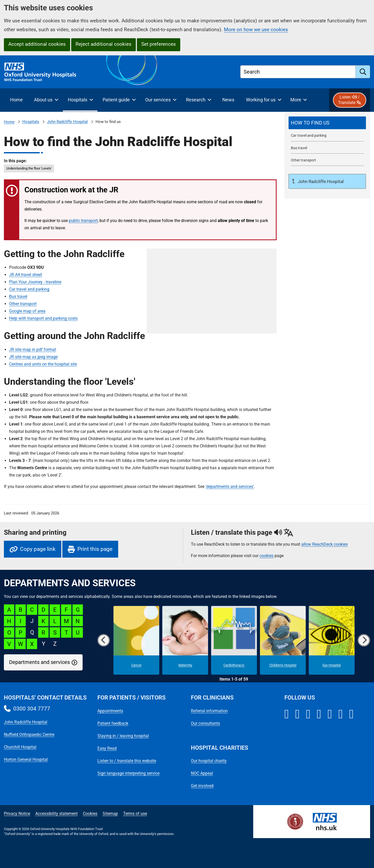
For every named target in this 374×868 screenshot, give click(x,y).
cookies (266, 556)
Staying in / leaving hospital (123, 736)
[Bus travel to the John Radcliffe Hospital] (327, 148)
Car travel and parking (29, 289)
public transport (83, 221)
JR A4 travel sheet (26, 275)
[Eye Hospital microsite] (332, 640)
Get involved (202, 786)
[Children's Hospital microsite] (283, 640)
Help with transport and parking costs (43, 318)
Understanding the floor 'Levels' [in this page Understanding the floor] (29, 168)
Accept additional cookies (37, 44)
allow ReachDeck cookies (325, 544)
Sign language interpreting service (128, 773)
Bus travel (18, 296)
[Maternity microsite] (185, 640)
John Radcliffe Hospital (67, 122)
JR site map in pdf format (33, 350)
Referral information (209, 711)
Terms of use (135, 814)
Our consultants (205, 723)
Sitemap (110, 814)
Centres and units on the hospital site (43, 364)
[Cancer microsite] (136, 640)
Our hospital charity (209, 761)
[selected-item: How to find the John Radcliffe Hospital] (327, 123)
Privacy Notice (17, 814)
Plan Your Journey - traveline (35, 282)
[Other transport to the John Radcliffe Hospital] (327, 160)
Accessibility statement (56, 814)
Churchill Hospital (20, 747)
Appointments (110, 711)
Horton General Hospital (26, 759)
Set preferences (159, 44)
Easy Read (107, 748)
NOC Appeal (202, 773)
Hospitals (31, 122)
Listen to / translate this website (127, 761)
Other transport (23, 304)
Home (9, 122)
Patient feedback (113, 723)
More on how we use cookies (256, 30)
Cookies (90, 814)
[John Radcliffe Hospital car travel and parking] (327, 136)
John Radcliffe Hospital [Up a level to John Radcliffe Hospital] (320, 181)
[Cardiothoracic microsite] (234, 640)
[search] (363, 72)
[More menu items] (299, 100)
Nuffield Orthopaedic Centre (29, 735)
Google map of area (27, 311)
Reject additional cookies (103, 44)
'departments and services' (230, 487)
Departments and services (39, 662)
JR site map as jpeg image (33, 357)
